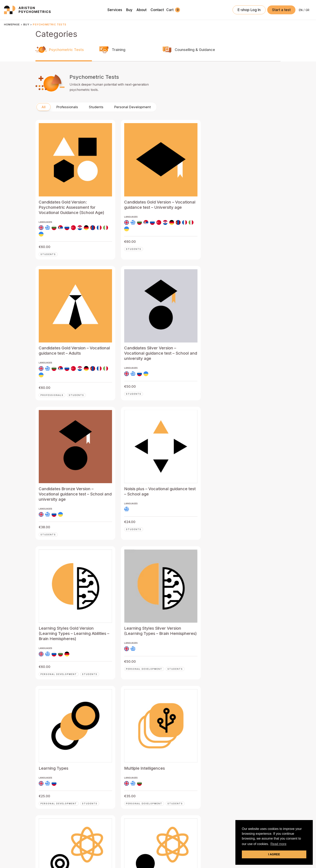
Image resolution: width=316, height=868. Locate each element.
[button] (281, 10)
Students (96, 128)
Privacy (148, 853)
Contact (97, 815)
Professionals (67, 128)
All (44, 128)
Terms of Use (164, 853)
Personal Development (133, 128)
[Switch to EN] (301, 10)
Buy (26, 24)
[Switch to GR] (307, 10)
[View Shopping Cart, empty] (173, 10)
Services (98, 790)
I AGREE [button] (274, 854)
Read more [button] (278, 844)
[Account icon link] (249, 10)
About (96, 807)
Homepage (12, 24)
